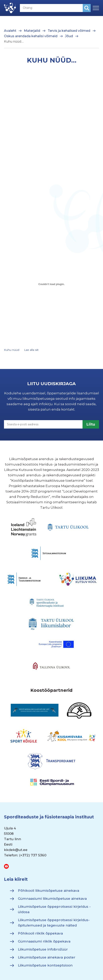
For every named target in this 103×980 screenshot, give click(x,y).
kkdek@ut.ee (16, 852)
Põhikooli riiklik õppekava (40, 935)
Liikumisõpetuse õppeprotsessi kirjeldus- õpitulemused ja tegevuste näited (54, 925)
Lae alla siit (31, 350)
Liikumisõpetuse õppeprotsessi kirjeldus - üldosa (54, 911)
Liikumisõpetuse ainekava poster (47, 959)
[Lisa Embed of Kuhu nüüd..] (51, 284)
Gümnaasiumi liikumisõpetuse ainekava (52, 900)
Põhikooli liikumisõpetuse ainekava (49, 892)
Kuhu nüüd (12, 350)
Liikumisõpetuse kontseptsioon (45, 967)
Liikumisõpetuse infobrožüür (43, 951)
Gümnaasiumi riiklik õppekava (44, 943)
